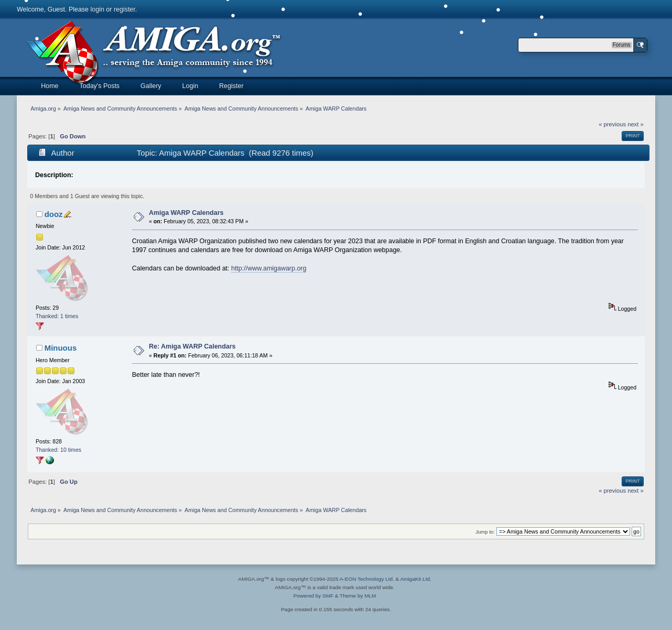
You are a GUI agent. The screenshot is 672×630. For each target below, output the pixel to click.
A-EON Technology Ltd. (367, 579)
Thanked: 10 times (58, 450)
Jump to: (485, 532)
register (124, 9)
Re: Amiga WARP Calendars (192, 346)
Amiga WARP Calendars (186, 213)
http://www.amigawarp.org (269, 268)
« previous (612, 124)
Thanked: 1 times (57, 316)
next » (636, 124)
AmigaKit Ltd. (415, 579)
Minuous (61, 348)
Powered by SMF (313, 596)
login (97, 9)
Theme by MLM (358, 596)
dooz (54, 214)
